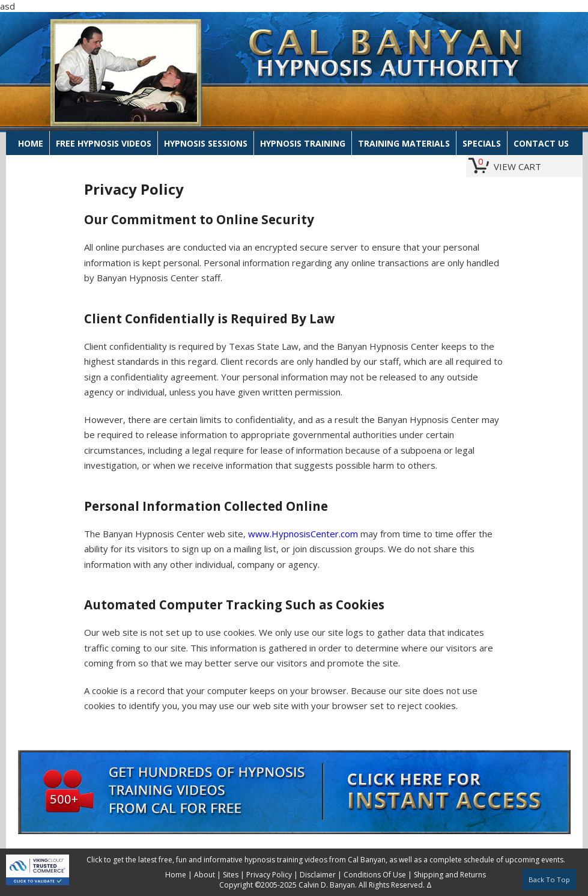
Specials (482, 143)
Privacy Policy (269, 875)
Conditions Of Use (375, 875)
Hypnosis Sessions (206, 143)
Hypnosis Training (303, 143)
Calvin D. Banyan (327, 885)
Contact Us (541, 143)
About (205, 875)
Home (31, 143)
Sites (231, 875)
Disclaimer (318, 875)
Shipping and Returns (450, 875)
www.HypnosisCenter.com (303, 534)
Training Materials (404, 143)
